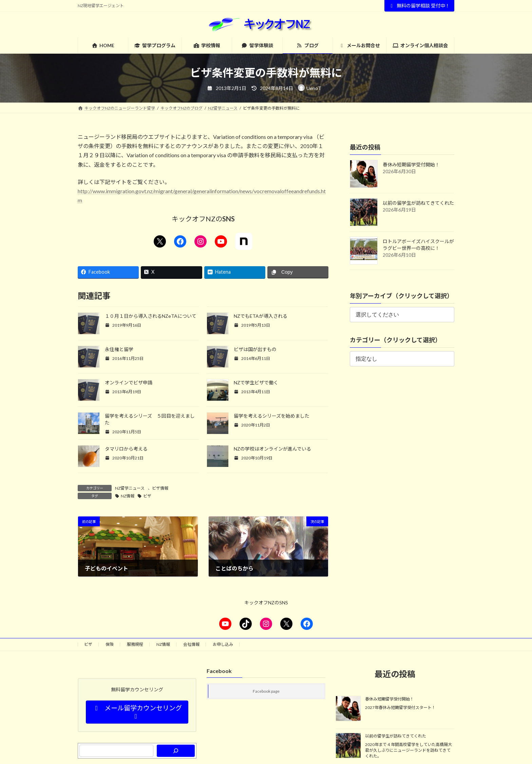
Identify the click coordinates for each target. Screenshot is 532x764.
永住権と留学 (119, 349)
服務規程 (135, 644)
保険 (110, 644)
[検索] (176, 751)
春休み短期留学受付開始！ (411, 165)
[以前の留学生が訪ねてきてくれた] (348, 746)
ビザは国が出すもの (255, 349)
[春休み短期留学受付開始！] (348, 709)
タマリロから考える (126, 449)
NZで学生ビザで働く (256, 383)
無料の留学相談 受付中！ (420, 6)
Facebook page (266, 691)
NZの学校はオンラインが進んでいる (272, 449)
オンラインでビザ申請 (129, 383)
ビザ (147, 496)
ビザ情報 (160, 488)
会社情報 (191, 644)
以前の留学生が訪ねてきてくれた (418, 203)
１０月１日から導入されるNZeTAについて (151, 316)
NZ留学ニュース (130, 488)
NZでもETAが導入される (261, 316)
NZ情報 (128, 496)
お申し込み (223, 644)
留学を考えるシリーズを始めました (272, 416)
